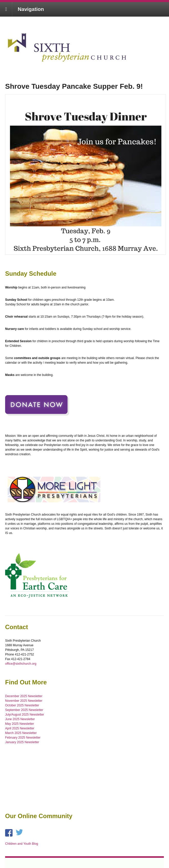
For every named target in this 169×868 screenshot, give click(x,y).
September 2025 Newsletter (24, 710)
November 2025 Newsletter (24, 701)
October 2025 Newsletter (22, 705)
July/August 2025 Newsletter (25, 715)
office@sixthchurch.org (21, 664)
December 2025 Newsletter (24, 696)
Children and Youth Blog (22, 844)
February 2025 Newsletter (23, 738)
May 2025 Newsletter (20, 724)
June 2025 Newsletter (20, 719)
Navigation (31, 9)
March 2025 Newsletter (21, 733)
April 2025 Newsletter (20, 728)
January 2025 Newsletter (22, 742)
